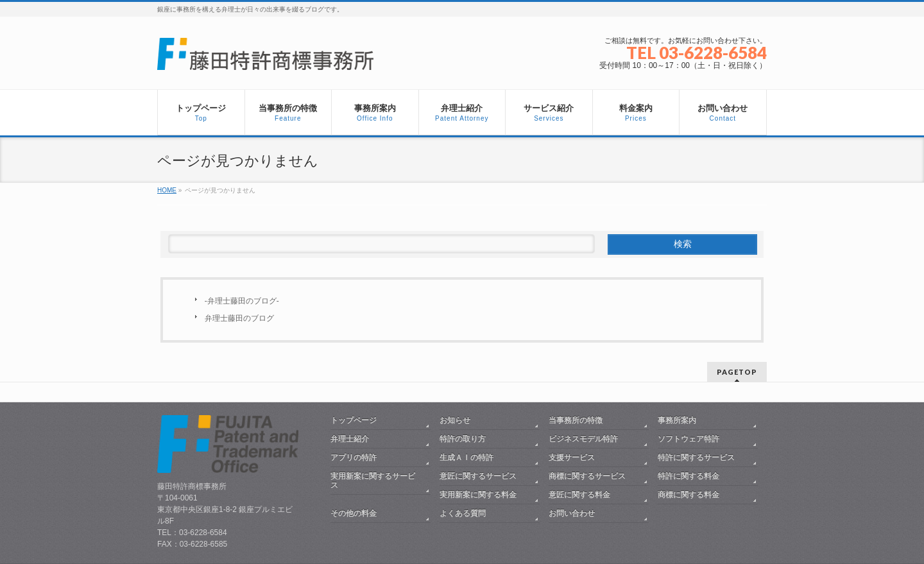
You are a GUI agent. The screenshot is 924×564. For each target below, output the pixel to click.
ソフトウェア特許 (689, 439)
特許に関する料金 (689, 476)
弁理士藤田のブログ (239, 318)
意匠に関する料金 (579, 495)
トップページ (354, 420)
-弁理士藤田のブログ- (242, 301)
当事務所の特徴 (576, 420)
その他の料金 (354, 513)
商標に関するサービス (587, 476)
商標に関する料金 (689, 495)
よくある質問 (463, 513)
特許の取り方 (463, 439)
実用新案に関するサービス (373, 481)
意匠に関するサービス (478, 476)
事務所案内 (677, 420)
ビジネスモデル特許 (583, 439)
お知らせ (455, 420)
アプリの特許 (354, 457)
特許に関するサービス (696, 457)
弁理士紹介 (350, 439)
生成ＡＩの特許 (466, 457)
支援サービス (572, 457)
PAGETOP (737, 372)
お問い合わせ (572, 513)
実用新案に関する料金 (478, 495)
